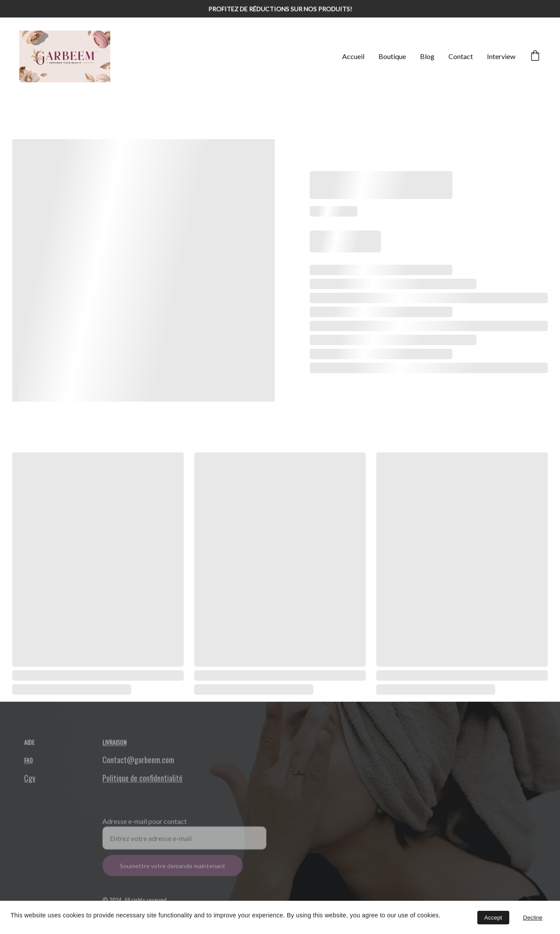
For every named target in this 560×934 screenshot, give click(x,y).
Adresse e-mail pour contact (145, 827)
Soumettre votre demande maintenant (173, 872)
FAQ (28, 761)
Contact (461, 56)
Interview (501, 56)
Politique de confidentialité (142, 780)
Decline (533, 918)
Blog (427, 56)
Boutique (392, 56)
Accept (493, 918)
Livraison (114, 743)
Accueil (353, 56)
